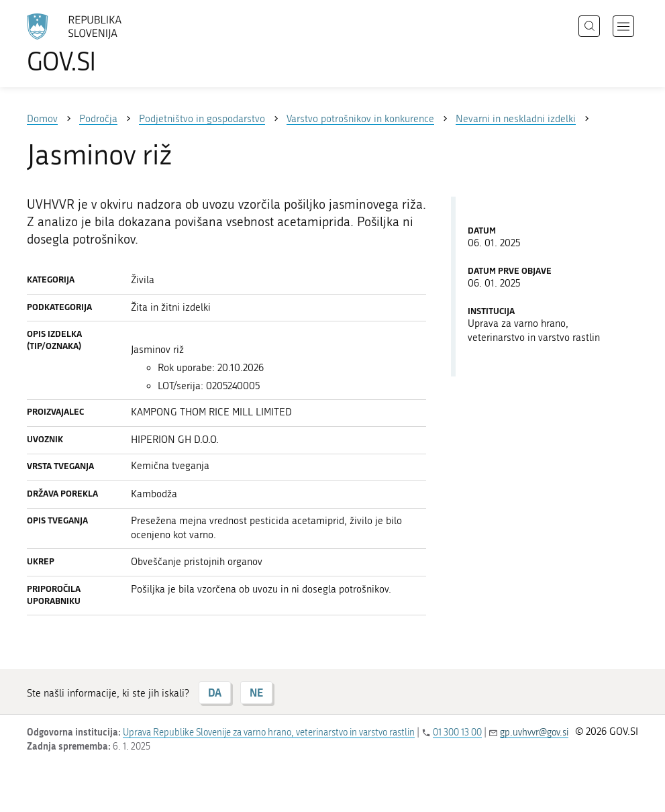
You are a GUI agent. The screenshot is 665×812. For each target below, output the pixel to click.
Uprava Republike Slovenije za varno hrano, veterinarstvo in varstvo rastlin (269, 732)
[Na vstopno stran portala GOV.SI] (94, 44)
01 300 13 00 (457, 732)
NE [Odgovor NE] (256, 692)
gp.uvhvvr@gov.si (534, 732)
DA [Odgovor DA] (215, 692)
